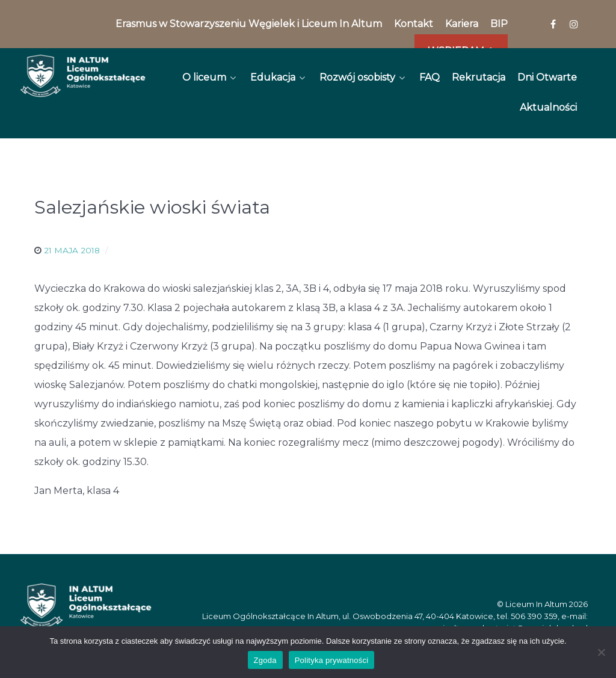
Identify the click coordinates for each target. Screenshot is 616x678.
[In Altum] (83, 76)
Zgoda (265, 660)
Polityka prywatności (332, 660)
